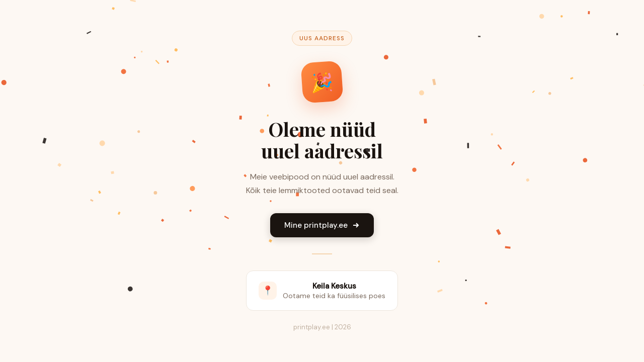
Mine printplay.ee (322, 225)
